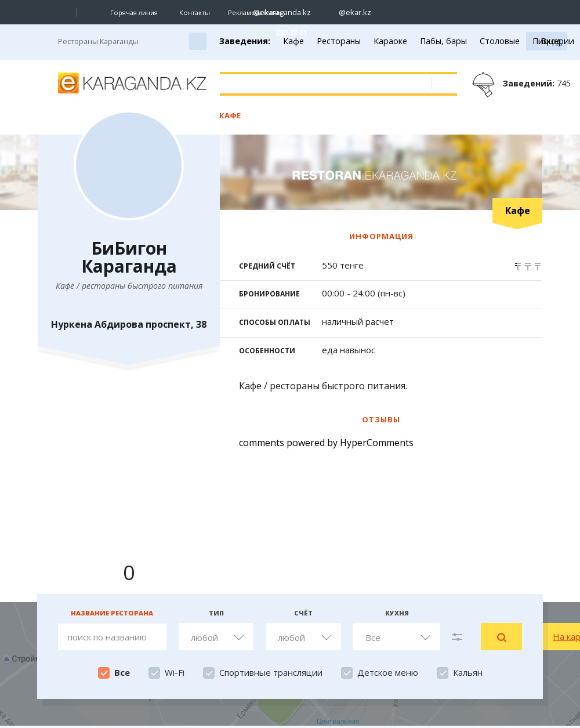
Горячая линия (134, 13)
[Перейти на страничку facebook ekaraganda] (411, 12)
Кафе (230, 115)
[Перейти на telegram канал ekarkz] (452, 12)
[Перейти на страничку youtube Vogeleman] (431, 12)
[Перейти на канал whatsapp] (472, 12)
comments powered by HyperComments (326, 443)
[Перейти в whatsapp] (268, 32)
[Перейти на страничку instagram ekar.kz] (349, 12)
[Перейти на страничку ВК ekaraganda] (391, 12)
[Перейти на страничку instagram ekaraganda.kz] (276, 12)
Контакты (195, 12)
